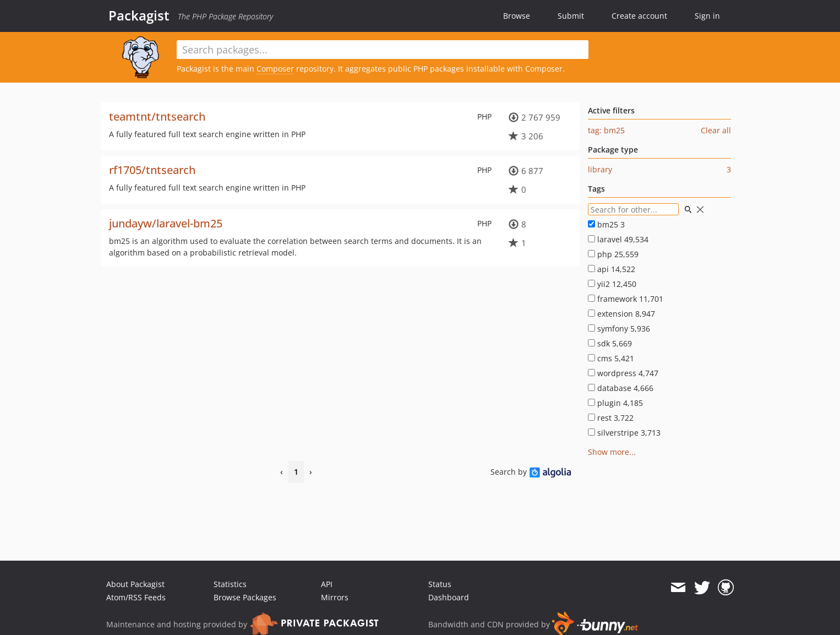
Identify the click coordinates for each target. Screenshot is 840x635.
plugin (615, 403)
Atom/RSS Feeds (136, 597)
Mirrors (335, 597)
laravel (618, 239)
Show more (609, 452)
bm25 (606, 224)
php (613, 254)
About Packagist (135, 584)
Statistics (230, 584)
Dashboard (449, 597)
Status (440, 584)
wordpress (623, 373)
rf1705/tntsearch (152, 170)
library (600, 169)
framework (626, 299)
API (327, 584)
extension (621, 314)
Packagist (139, 15)
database (621, 388)
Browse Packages (245, 597)
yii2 (612, 284)
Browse (517, 16)
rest (611, 418)
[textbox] (383, 50)
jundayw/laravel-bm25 (166, 223)
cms (611, 358)
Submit (571, 16)
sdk (610, 343)
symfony (619, 329)
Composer (275, 69)
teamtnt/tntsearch (157, 116)
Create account (639, 16)
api (612, 269)
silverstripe (624, 433)
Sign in (707, 16)
